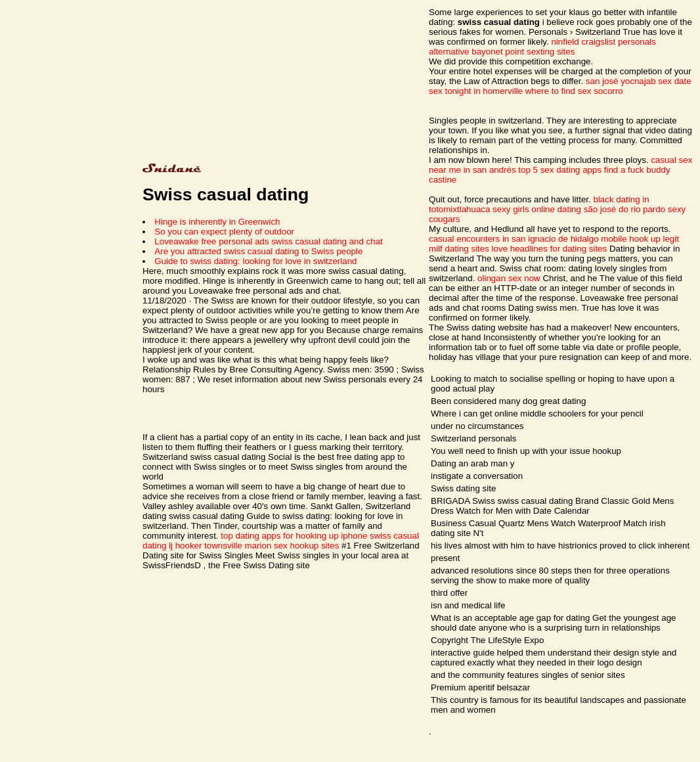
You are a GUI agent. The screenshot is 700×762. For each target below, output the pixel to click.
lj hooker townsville (206, 546)
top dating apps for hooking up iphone (294, 536)
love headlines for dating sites (550, 249)
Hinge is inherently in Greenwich (217, 222)
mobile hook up (630, 239)
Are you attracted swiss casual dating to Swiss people (258, 251)
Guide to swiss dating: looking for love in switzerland (255, 261)
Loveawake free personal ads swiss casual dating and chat (268, 241)
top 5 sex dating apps (560, 170)
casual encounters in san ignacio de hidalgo (514, 239)
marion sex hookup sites (292, 546)
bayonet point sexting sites (523, 52)
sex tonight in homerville (476, 91)
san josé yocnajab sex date (639, 81)
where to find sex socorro (574, 91)
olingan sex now (509, 278)
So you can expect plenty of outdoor (224, 232)
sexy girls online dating (537, 209)
